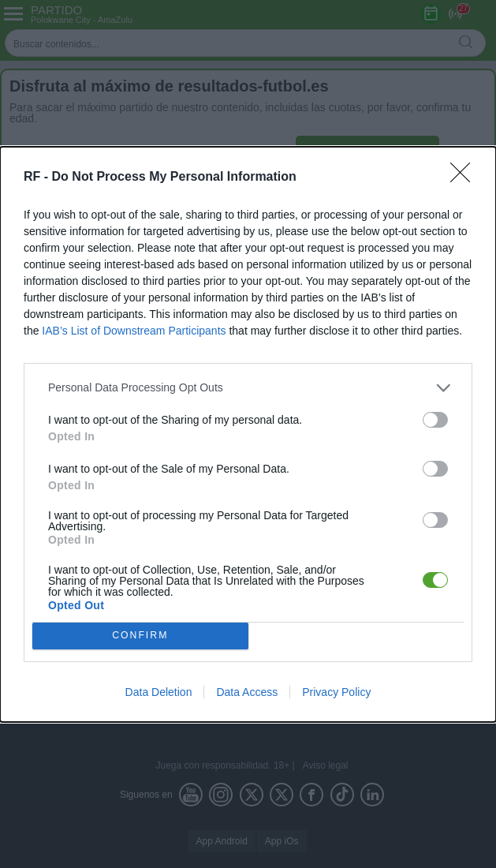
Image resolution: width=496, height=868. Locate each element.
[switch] (435, 420)
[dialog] (248, 434)
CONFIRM (140, 636)
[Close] (465, 178)
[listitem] (248, 388)
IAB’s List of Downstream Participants (134, 331)
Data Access (247, 692)
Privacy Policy (336, 692)
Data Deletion (159, 692)
